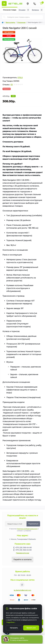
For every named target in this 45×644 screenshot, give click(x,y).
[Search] (4, 17)
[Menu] (4, 3)
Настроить (14, 628)
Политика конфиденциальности (27, 529)
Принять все (31, 628)
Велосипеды (10, 22)
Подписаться (33, 524)
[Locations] (28, 3)
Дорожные (21, 22)
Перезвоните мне (22, 553)
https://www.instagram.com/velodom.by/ (22, 585)
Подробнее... (11, 622)
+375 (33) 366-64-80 (23, 550)
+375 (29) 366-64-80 (23, 548)
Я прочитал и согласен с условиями (23, 530)
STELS (20, 78)
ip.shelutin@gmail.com (22, 590)
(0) (12, 85)
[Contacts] (35, 3)
